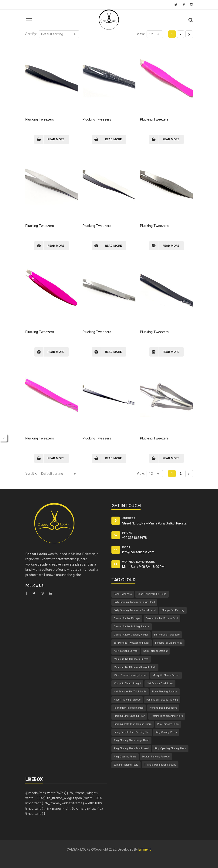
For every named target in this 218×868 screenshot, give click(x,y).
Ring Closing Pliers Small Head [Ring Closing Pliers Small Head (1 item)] (131, 748)
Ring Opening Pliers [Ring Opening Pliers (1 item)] (125, 757)
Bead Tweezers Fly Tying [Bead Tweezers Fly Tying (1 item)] (152, 594)
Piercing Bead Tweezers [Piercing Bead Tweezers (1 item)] (163, 708)
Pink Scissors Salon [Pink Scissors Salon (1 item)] (168, 724)
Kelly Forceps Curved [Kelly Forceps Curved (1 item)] (126, 651)
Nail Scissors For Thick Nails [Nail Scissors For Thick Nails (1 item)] (130, 692)
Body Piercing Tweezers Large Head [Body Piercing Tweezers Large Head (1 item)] (134, 602)
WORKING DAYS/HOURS (138, 562)
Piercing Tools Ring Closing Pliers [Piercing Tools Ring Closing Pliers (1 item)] (133, 724)
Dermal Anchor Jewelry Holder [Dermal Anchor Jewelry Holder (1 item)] (131, 635)
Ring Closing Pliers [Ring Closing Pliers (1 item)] (166, 732)
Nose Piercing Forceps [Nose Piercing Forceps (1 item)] (165, 692)
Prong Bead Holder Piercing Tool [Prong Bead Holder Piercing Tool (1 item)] (132, 732)
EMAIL (127, 547)
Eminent (145, 849)
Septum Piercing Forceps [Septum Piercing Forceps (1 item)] (156, 757)
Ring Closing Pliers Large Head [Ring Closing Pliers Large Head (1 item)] (131, 740)
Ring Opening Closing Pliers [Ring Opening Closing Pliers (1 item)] (170, 748)
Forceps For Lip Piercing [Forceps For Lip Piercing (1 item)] (169, 643)
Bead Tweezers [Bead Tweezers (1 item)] (123, 594)
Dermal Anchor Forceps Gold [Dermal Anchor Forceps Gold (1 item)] (162, 618)
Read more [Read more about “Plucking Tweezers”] (56, 139)
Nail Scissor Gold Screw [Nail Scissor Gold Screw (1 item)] (160, 683)
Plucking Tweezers (40, 119)
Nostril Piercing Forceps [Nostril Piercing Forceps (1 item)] (127, 700)
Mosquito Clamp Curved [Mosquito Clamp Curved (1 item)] (166, 675)
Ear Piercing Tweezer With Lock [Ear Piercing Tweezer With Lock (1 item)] (132, 643)
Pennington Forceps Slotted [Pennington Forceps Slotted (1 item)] (129, 708)
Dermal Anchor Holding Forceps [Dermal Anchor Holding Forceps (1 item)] (132, 627)
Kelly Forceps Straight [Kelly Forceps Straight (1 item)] (155, 651)
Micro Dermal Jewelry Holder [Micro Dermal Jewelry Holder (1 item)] (130, 675)
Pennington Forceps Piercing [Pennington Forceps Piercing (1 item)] (162, 700)
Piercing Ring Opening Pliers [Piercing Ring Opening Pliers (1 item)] (167, 716)
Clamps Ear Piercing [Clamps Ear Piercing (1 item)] (173, 610)
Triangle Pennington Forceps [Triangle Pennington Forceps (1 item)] (160, 765)
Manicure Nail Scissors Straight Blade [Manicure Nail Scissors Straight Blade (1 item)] (135, 667)
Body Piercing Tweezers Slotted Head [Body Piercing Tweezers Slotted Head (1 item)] (135, 610)
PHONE (127, 533)
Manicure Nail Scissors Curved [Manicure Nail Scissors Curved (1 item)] (131, 659)
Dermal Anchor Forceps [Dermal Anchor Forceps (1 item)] (127, 618)
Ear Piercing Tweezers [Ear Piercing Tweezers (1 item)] (167, 635)
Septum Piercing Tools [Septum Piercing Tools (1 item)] (126, 765)
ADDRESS (129, 518)
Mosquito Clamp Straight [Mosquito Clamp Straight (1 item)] (127, 683)
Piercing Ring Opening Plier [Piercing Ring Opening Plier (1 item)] (129, 716)
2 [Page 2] (181, 34)
